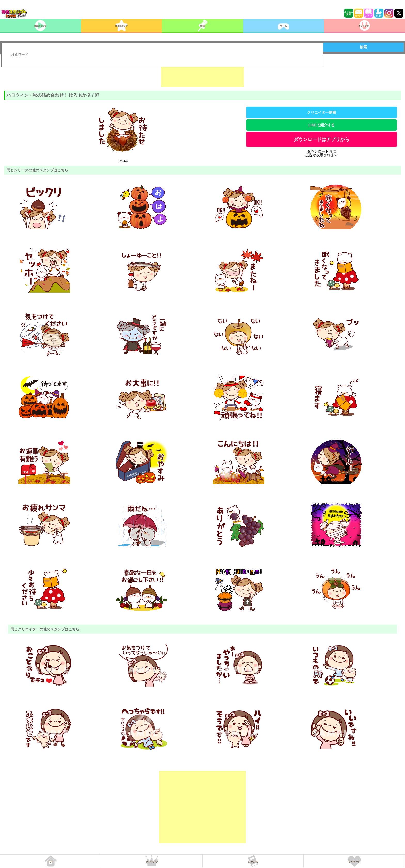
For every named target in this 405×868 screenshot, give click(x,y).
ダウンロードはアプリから (322, 139)
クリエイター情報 (322, 112)
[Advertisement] (202, 74)
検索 (363, 47)
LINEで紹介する (322, 125)
